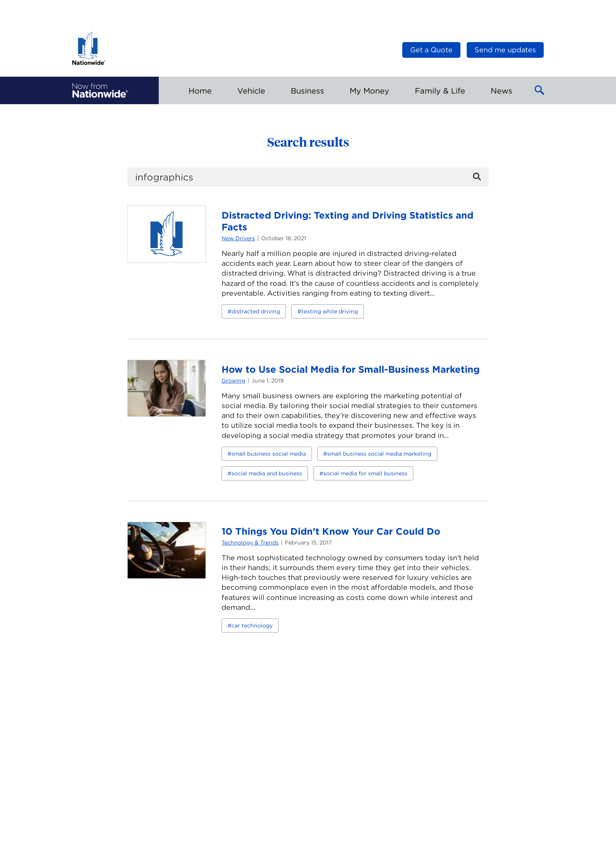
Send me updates (505, 50)
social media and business (267, 473)
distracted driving (256, 311)
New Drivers (238, 238)
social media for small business (365, 473)
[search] (308, 177)
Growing (233, 381)
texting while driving (330, 311)
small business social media (269, 454)
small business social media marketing (379, 454)
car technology (252, 626)
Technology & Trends (250, 543)
